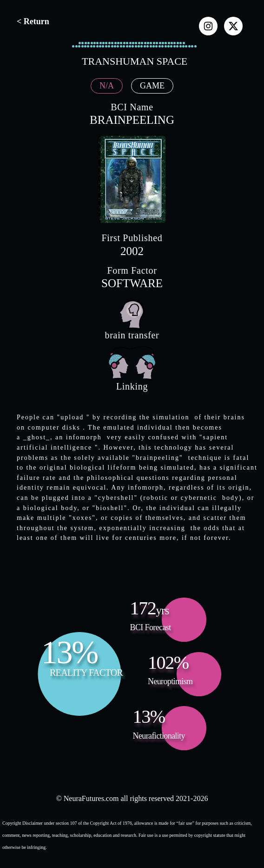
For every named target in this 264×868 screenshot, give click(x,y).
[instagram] (208, 26)
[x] (233, 26)
